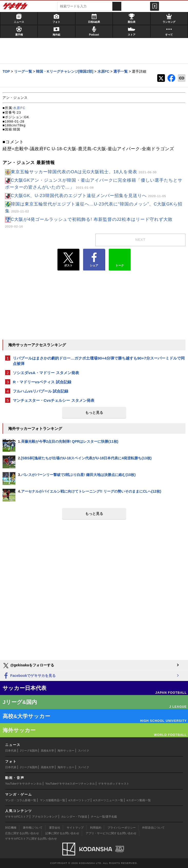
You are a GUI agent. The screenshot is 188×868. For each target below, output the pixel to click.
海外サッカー (66, 751)
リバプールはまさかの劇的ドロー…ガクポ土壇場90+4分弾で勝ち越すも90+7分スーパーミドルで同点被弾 (99, 361)
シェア (94, 260)
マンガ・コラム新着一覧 (21, 800)
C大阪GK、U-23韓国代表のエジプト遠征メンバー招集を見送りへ (88, 196)
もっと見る (94, 413)
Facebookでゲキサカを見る (29, 676)
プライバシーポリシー (122, 828)
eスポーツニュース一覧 (108, 800)
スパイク (84, 751)
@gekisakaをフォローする (28, 666)
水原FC (19, 108)
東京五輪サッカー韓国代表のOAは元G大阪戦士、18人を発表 (84, 172)
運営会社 (55, 828)
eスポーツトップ (79, 800)
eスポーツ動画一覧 (139, 800)
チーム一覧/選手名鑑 (104, 817)
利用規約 (96, 828)
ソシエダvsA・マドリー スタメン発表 (46, 373)
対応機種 (11, 828)
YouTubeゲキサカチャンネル (23, 784)
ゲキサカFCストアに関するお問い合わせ (31, 839)
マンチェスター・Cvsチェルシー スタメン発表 (54, 400)
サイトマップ (75, 828)
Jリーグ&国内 (29, 751)
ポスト (68, 260)
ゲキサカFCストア (17, 817)
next (140, 240)
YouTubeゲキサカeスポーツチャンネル (70, 784)
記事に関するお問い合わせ (62, 833)
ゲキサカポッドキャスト (114, 784)
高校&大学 (47, 751)
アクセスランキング (45, 817)
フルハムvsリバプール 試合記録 (41, 391)
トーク (120, 258)
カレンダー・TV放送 (74, 817)
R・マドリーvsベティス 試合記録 (42, 382)
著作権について (33, 828)
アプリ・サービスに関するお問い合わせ (111, 833)
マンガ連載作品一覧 (52, 800)
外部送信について (153, 828)
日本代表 (11, 751)
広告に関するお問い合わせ (22, 833)
